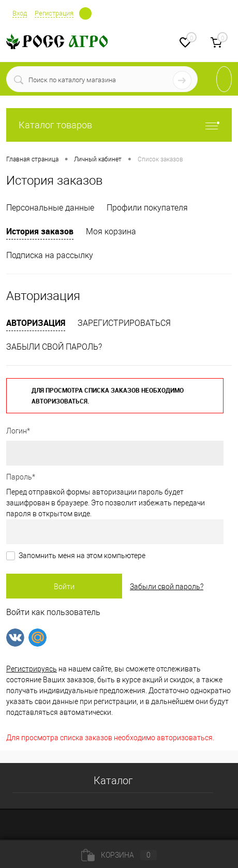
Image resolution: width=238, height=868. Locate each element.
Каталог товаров (119, 125)
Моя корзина (111, 231)
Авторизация (36, 323)
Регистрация (54, 13)
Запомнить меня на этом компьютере (82, 556)
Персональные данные (50, 208)
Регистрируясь (32, 669)
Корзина (119, 855)
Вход (20, 13)
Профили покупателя (147, 208)
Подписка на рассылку (50, 255)
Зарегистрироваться (124, 323)
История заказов (40, 231)
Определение (85, 12)
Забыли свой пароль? (54, 347)
